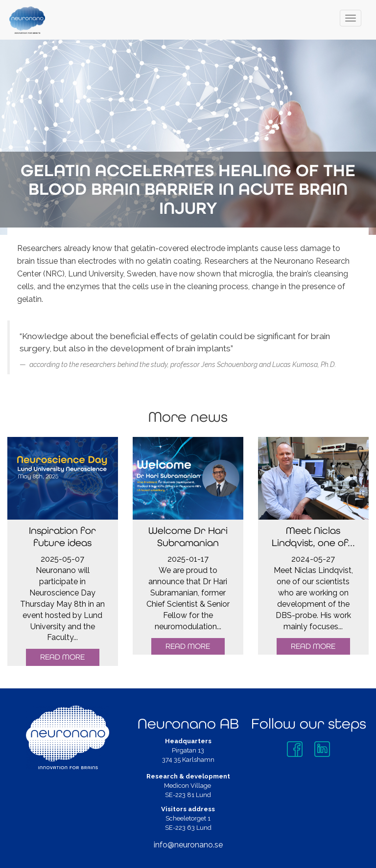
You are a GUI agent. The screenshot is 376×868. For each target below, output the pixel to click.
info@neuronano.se (188, 845)
